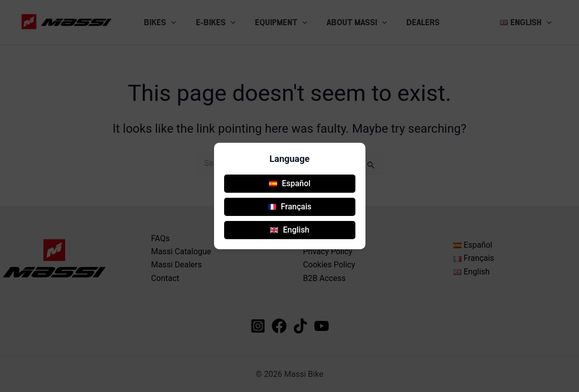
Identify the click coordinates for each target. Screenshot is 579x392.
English (289, 230)
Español (290, 183)
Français (290, 207)
